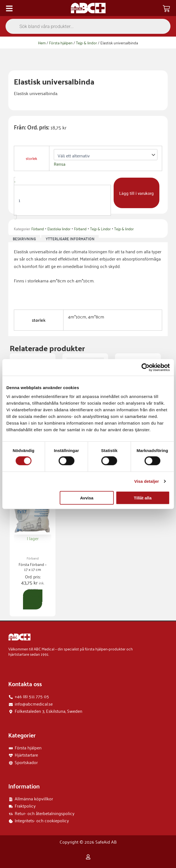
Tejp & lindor (86, 43)
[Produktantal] (62, 200)
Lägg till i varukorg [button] (33, 599)
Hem (42, 43)
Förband (38, 229)
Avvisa (87, 498)
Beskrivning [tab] (24, 239)
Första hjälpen (61, 43)
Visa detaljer (146, 481)
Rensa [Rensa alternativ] (60, 164)
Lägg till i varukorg (137, 193)
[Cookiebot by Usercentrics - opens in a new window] (145, 367)
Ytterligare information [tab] (70, 239)
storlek (31, 158)
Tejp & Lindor (100, 229)
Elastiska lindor (59, 229)
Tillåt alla (143, 498)
